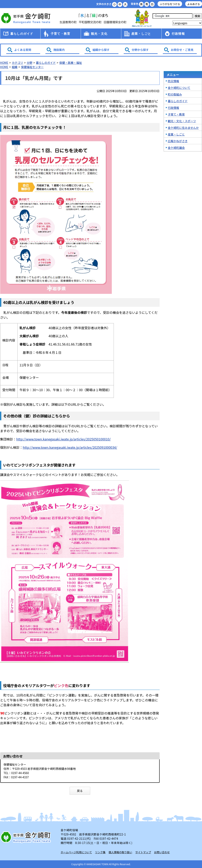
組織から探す (101, 50)
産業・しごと (141, 34)
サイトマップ (143, 852)
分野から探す (140, 50)
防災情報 (174, 81)
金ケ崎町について (179, 88)
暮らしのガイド (22, 34)
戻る (80, 791)
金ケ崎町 (26, 18)
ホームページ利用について (76, 852)
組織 (15, 67)
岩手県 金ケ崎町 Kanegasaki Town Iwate (26, 837)
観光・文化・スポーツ (182, 121)
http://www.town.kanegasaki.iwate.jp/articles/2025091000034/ (70, 447)
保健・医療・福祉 (71, 63)
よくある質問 (23, 50)
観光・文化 (99, 34)
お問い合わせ (162, 852)
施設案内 (59, 50)
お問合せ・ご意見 (182, 50)
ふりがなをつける (170, 4)
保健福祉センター (32, 67)
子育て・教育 (60, 34)
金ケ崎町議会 (176, 148)
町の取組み (175, 94)
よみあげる (194, 4)
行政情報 (178, 34)
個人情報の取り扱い (120, 852)
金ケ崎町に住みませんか (183, 128)
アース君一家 (142, 18)
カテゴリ (17, 63)
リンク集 (100, 852)
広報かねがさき (178, 141)
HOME (4, 63)
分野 (29, 63)
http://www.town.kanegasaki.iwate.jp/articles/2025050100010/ (64, 439)
